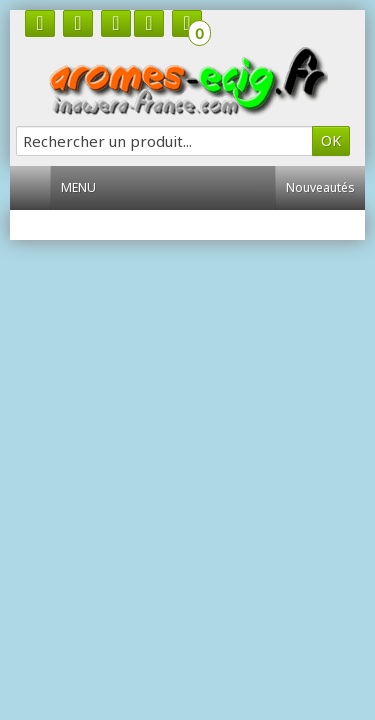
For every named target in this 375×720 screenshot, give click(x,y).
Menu (86, 187)
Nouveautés (320, 187)
